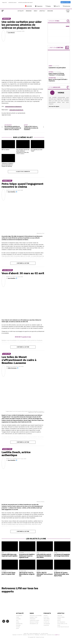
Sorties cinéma (61, 618)
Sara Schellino (12, 192)
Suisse (18, 622)
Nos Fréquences (61, 622)
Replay (48, 6)
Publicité (4, 3)
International (19, 624)
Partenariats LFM (34, 624)
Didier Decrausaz (12, 368)
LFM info (46, 616)
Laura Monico (11, 33)
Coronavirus (19, 616)
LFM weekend (47, 624)
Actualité (21, 11)
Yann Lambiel (47, 619)
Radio (35, 11)
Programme (39, 6)
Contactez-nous (12, 3)
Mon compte (66, 2)
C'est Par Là (46, 621)
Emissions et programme (36, 616)
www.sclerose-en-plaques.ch (13, 106)
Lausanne (18, 619)
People (59, 621)
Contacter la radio (34, 621)
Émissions (29, 11)
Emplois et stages (34, 622)
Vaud (17, 621)
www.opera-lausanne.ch (16, 110)
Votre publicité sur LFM (63, 627)
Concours (50, 11)
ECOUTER (28, 6)
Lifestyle (42, 11)
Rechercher (67, 6)
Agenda (59, 619)
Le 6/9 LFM (46, 618)
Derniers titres (33, 618)
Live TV (57, 6)
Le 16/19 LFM (46, 622)
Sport (17, 629)
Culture (18, 627)
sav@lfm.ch (57, 635)
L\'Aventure (46, 626)
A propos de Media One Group (25, 3)
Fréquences (33, 619)
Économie (18, 626)
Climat (18, 618)
